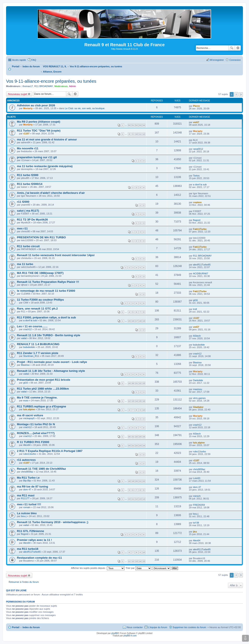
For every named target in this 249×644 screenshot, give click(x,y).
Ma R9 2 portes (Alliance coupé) (38, 122)
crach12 (27, 329)
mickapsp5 (29, 418)
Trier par (138, 568)
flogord (197, 220)
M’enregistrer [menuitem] (217, 60)
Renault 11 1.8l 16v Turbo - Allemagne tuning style (51, 371)
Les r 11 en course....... (32, 326)
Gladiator (198, 407)
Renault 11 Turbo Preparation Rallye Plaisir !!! (48, 282)
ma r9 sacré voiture (30, 415)
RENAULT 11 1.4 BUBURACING (38, 344)
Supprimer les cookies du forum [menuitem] (189, 627)
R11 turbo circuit (28, 246)
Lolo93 (197, 478)
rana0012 (198, 149)
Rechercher (232, 48)
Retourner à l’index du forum (24, 582)
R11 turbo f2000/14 (30, 184)
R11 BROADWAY (44, 86)
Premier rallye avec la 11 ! (34, 540)
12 (144, 134)
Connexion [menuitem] (235, 60)
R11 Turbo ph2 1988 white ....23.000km (43, 389)
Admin (72, 86)
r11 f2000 (23, 202)
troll (195, 309)
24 (144, 437)
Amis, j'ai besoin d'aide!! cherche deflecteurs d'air (51, 193)
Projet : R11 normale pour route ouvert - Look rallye (52, 362)
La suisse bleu (27, 513)
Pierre (196, 106)
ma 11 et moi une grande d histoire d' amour (47, 139)
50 (129, 125)
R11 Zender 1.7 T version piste (38, 353)
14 (137, 401)
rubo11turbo (30, 454)
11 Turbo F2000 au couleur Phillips (40, 300)
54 (144, 125)
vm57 (196, 122)
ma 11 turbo (25, 264)
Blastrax (25, 365)
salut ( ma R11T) (28, 211)
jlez (195, 532)
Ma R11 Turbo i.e (28, 478)
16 (133, 321)
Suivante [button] (241, 95)
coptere (197, 202)
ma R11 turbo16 (28, 549)
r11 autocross (26, 460)
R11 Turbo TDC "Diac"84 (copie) (39, 131)
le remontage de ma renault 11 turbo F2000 (46, 291)
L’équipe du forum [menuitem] (158, 627)
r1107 (26, 133)
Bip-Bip (27, 481)
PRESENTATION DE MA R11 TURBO (41, 237)
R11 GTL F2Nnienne (30, 531)
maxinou (198, 389)
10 (137, 134)
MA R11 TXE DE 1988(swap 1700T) (40, 273)
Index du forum (31, 627)
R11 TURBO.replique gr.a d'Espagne (42, 406)
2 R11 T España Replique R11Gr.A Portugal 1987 (50, 451)
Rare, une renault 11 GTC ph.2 (37, 309)
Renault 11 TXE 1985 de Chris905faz (41, 469)
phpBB (115, 633)
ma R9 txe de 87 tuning (33, 487)
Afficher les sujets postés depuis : (98, 568)
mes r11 (22, 228)
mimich (197, 496)
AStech (197, 336)
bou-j (24, 516)
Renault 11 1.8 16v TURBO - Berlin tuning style (49, 335)
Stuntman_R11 (31, 356)
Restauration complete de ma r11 (39, 558)
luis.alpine (29, 409)
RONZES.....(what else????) (36, 433)
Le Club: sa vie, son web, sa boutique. (85, 108)
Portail (16, 66)
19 (144, 321)
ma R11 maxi (26, 495)
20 (133, 383)
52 (137, 125)
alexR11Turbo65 (202, 265)
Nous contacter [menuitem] (135, 627)
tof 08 (196, 523)
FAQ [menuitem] (34, 60)
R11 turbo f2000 (28, 175)
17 (137, 321)
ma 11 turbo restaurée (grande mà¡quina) (45, 166)
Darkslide (198, 380)
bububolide (29, 347)
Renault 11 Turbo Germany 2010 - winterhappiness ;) (53, 522)
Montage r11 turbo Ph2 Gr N (36, 424)
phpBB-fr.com (130, 636)
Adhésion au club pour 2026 (36, 105)
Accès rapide (19, 60)
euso (26, 400)
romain (27, 507)
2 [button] (236, 94)
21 (137, 383)
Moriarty (28, 108)
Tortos (196, 176)
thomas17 (28, 86)
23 (144, 383)
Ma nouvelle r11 (28, 148)
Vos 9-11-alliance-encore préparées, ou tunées (51, 81)
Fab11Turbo (200, 229)
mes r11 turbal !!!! (29, 504)
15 (129, 321)
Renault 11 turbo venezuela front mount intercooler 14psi (56, 255)
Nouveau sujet (18, 94)
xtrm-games (199, 398)
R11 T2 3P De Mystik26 (32, 220)
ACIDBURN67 (201, 273)
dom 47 (27, 489)
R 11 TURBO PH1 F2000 (33, 442)
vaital (24, 338)
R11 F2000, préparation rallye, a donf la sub (46, 317)
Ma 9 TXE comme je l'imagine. (37, 398)
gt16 (195, 300)
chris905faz (27, 472)
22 (140, 383)
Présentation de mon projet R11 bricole (44, 380)
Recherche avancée (238, 48)
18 (140, 321)
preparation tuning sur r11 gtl (37, 157)
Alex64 (27, 445)
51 (133, 125)
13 (133, 401)
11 (140, 134)
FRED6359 (199, 505)
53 (140, 125)
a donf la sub (200, 184)
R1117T (25, 498)
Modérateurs (61, 86)
